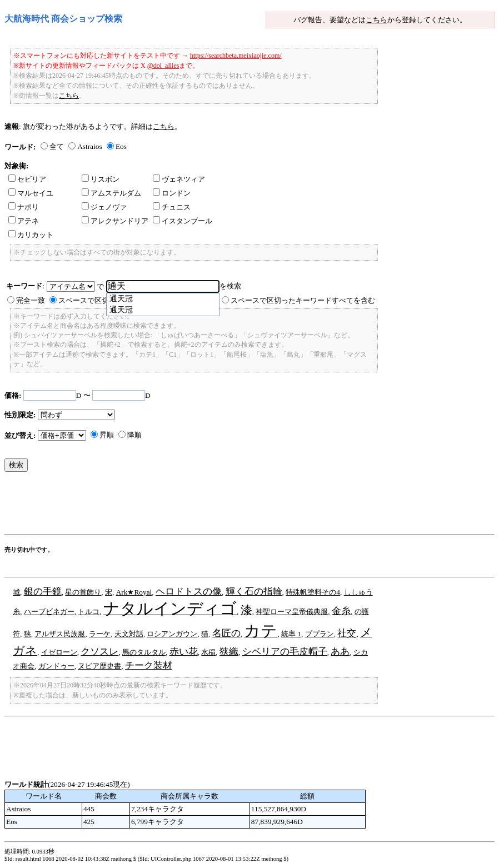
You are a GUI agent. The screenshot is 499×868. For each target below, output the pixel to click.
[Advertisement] (207, 506)
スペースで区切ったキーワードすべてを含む (303, 300)
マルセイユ (31, 193)
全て (57, 146)
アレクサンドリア (115, 221)
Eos (121, 146)
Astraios (89, 146)
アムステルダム (111, 193)
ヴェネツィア (179, 179)
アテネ (24, 221)
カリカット (31, 235)
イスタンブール (183, 221)
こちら (376, 20)
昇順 (107, 435)
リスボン (101, 179)
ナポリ (24, 207)
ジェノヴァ (104, 207)
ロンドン (172, 193)
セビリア (27, 179)
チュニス (172, 207)
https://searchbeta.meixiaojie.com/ (236, 56)
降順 (134, 435)
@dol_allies (163, 66)
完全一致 (31, 300)
